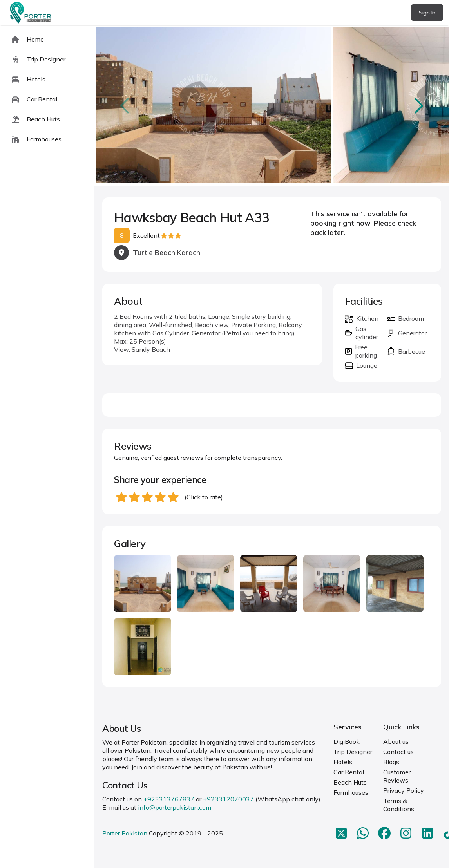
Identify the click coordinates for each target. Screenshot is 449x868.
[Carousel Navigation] (272, 106)
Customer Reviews (397, 776)
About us (396, 741)
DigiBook (347, 741)
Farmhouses (351, 792)
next (418, 106)
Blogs (391, 762)
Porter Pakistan (125, 833)
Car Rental (349, 772)
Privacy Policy (404, 790)
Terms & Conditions (399, 805)
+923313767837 (169, 799)
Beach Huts (350, 782)
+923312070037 (228, 799)
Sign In (427, 13)
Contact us (398, 752)
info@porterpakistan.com (175, 807)
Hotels (343, 762)
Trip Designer (353, 752)
